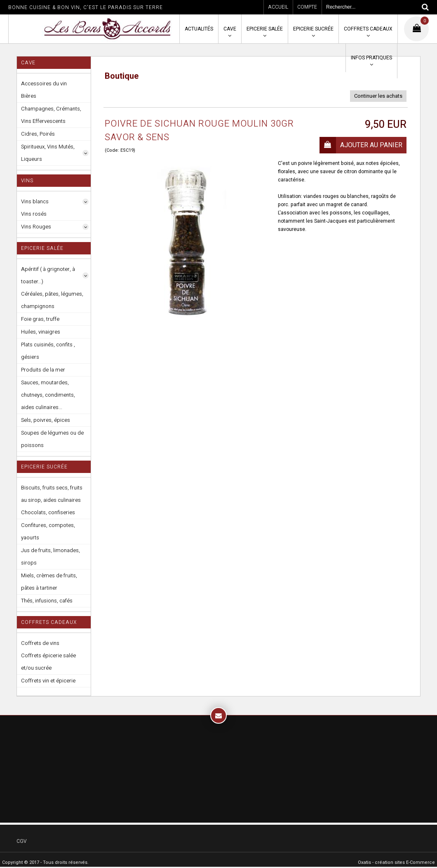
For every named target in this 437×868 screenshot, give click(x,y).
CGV (21, 841)
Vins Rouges (36, 227)
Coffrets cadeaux (368, 29)
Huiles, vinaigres (41, 332)
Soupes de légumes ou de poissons (52, 439)
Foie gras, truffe (40, 319)
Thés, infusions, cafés (47, 601)
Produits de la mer (43, 370)
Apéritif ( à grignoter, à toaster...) (48, 275)
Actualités (199, 29)
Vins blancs (35, 201)
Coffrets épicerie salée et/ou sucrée (48, 662)
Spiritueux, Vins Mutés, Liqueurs (48, 153)
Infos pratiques (371, 58)
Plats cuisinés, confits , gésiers (48, 351)
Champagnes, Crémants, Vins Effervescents (51, 115)
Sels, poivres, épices (46, 420)
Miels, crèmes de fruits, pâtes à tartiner (49, 582)
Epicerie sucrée (313, 29)
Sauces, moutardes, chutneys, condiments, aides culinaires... (48, 395)
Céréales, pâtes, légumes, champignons (52, 300)
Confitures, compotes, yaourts (48, 531)
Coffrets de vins (40, 643)
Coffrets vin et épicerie (48, 681)
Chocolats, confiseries (48, 512)
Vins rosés (34, 214)
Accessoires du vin (44, 84)
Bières (29, 96)
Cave (230, 29)
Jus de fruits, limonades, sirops (51, 556)
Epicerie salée (265, 29)
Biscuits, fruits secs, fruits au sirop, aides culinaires (52, 494)
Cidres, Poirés (38, 134)
